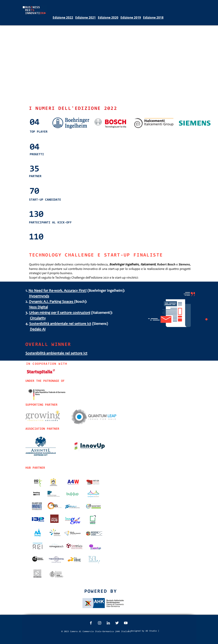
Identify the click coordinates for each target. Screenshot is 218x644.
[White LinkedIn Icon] (108, 623)
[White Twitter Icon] (117, 623)
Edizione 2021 (86, 18)
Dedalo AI (38, 330)
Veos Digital (38, 307)
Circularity (38, 319)
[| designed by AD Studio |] (144, 631)
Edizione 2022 (63, 18)
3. (27, 313)
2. (27, 302)
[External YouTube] (109, 65)
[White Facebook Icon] (91, 623)
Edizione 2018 (153, 18)
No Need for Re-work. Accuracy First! (57, 291)
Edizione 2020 (108, 18)
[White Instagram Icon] (100, 623)
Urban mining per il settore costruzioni (60, 313)
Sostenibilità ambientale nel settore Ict (60, 324)
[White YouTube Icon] (126, 623)
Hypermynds (39, 296)
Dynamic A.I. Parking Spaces (52, 302)
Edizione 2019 (131, 18)
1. (27, 291)
